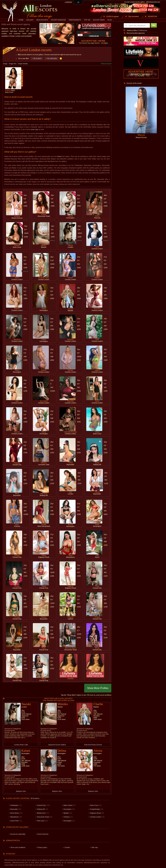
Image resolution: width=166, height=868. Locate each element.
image (5, 64)
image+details (23, 64)
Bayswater (14, 809)
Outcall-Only (41, 805)
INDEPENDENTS (75, 20)
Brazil (59, 156)
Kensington (67, 809)
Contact (67, 847)
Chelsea (66, 817)
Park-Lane (41, 821)
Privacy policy (42, 847)
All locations (35, 798)
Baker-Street (68, 805)
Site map (95, 847)
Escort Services (43, 834)
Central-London (96, 817)
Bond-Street (15, 813)
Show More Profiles (98, 688)
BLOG (110, 20)
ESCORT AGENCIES (58, 20)
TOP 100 (87, 20)
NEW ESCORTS (42, 20)
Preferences (143, 30)
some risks (35, 129)
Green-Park (14, 821)
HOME (21, 20)
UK (78, 2)
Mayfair (66, 813)
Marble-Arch (41, 813)
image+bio (13, 64)
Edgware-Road (95, 813)
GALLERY (30, 20)
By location (38, 58)
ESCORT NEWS (99, 20)
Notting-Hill (41, 809)
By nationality (52, 58)
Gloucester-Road (43, 817)
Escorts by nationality (18, 834)
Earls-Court (94, 805)
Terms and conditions (18, 847)
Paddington (14, 805)
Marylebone (15, 817)
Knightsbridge (95, 809)
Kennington (68, 821)
